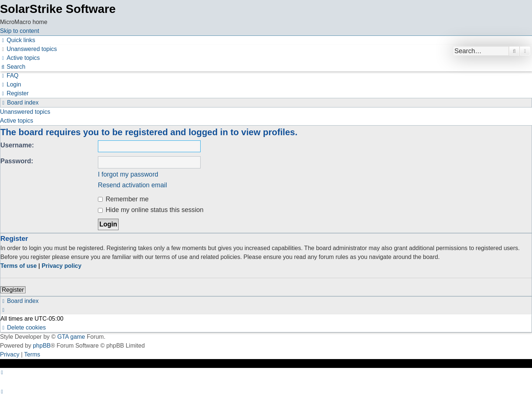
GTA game (71, 337)
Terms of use (18, 266)
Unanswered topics (25, 112)
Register (13, 290)
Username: (17, 145)
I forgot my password (128, 174)
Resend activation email (132, 185)
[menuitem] (28, 49)
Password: (17, 161)
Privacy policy (62, 266)
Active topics (17, 121)
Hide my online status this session (151, 210)
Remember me (123, 199)
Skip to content (20, 31)
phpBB (42, 346)
